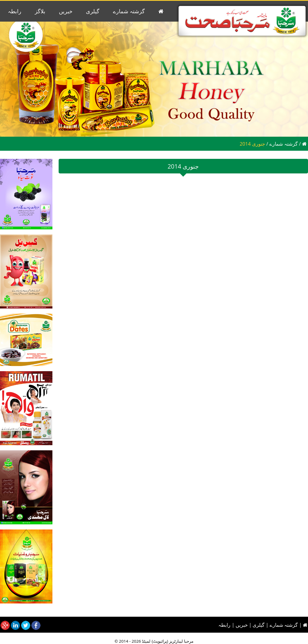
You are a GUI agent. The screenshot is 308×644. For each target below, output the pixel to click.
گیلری (93, 11)
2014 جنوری (252, 144)
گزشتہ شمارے (129, 11)
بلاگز (40, 11)
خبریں (66, 11)
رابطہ (15, 11)
